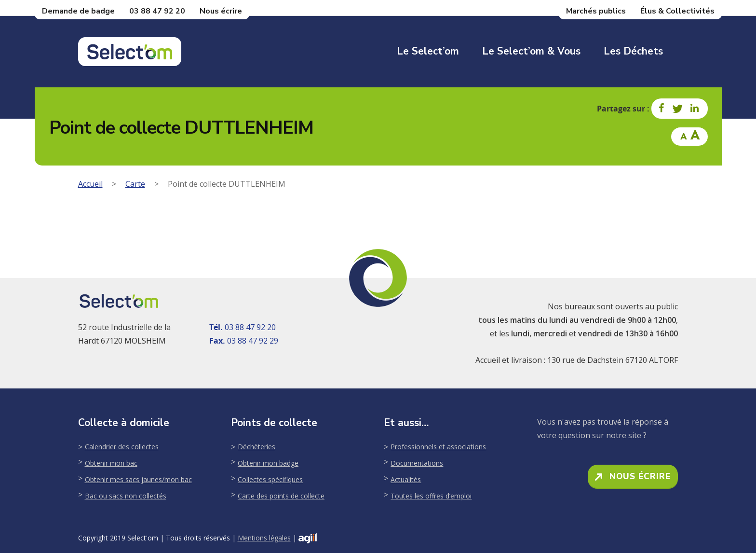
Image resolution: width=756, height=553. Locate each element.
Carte (135, 184)
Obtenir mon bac (111, 463)
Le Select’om (428, 51)
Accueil (90, 184)
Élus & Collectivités (677, 11)
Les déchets (633, 51)
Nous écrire (221, 11)
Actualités (406, 479)
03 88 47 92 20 (157, 11)
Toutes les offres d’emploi (431, 496)
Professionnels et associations (438, 447)
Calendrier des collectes (122, 447)
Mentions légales (264, 538)
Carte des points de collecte (281, 496)
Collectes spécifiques (270, 479)
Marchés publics (596, 11)
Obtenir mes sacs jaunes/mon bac (138, 479)
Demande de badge (78, 11)
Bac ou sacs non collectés (126, 496)
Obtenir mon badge (268, 463)
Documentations (417, 463)
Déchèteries (256, 447)
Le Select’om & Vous (531, 51)
